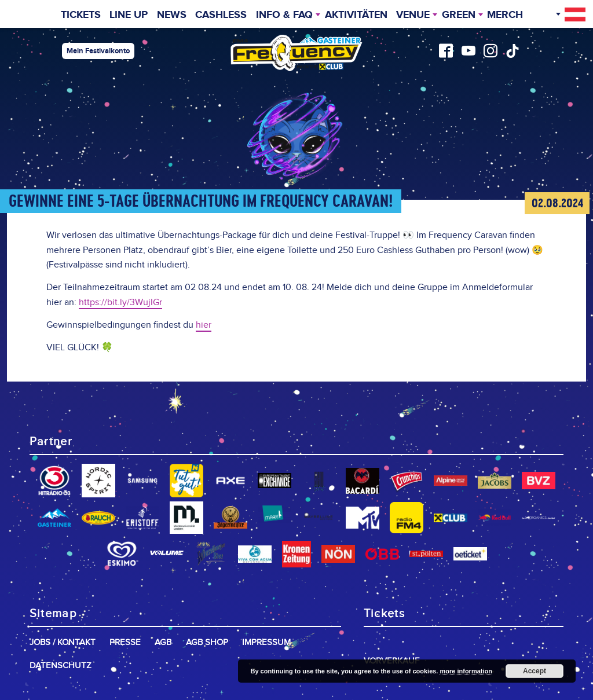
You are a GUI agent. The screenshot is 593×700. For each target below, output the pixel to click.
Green (459, 15)
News (172, 15)
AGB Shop (207, 642)
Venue (413, 15)
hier (204, 325)
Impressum (266, 642)
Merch (505, 15)
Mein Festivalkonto (98, 51)
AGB (163, 642)
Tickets (81, 15)
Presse (125, 642)
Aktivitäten (356, 15)
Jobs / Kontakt (63, 642)
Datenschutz (61, 666)
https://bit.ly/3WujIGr (120, 303)
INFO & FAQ (284, 15)
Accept (535, 671)
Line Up (129, 15)
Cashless (221, 15)
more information (466, 671)
